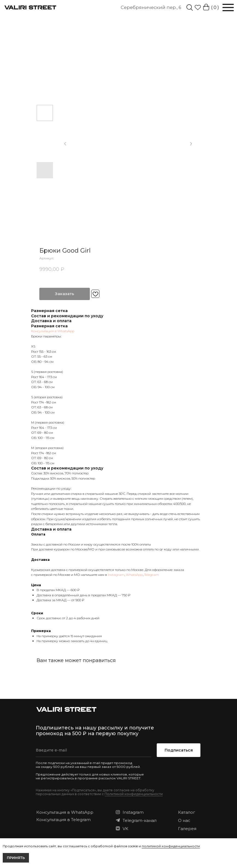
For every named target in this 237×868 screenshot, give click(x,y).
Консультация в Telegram (63, 820)
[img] (190, 8)
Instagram (116, 575)
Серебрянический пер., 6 (151, 7)
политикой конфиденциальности (171, 846)
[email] (94, 750)
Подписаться (179, 750)
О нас (184, 820)
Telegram (152, 575)
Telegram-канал (140, 820)
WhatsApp (134, 575)
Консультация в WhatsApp (53, 331)
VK (125, 829)
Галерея (187, 829)
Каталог (187, 812)
